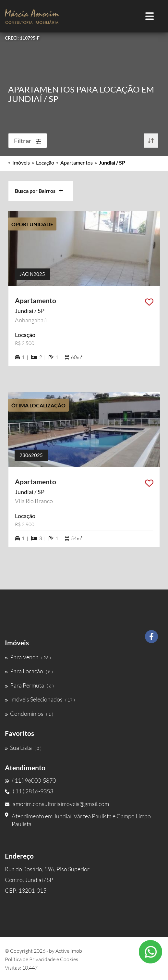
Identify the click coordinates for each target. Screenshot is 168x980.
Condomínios (29, 713)
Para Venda (28, 657)
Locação (45, 162)
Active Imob (69, 951)
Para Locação (29, 671)
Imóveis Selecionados (40, 699)
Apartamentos (77, 162)
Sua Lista (23, 748)
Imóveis (21, 162)
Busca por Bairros (39, 191)
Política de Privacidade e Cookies (42, 959)
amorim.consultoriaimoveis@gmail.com (57, 804)
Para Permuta (29, 685)
